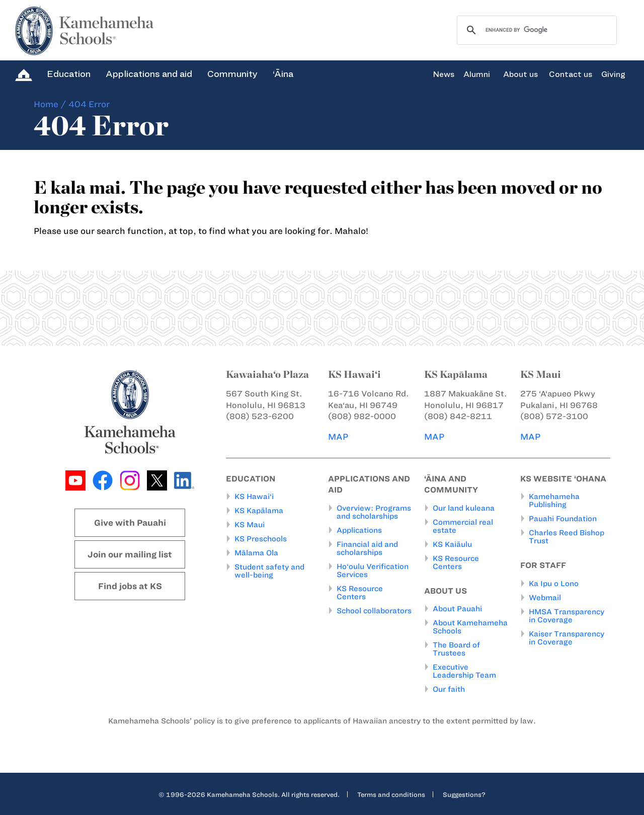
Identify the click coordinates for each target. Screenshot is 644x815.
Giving (613, 74)
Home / (50, 104)
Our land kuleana (464, 508)
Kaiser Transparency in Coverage (567, 638)
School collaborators (374, 611)
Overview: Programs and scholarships (374, 512)
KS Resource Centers (360, 593)
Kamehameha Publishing (554, 501)
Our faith (449, 689)
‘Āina (283, 74)
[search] (535, 30)
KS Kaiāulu (452, 544)
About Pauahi (457, 609)
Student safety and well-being (269, 571)
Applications (359, 530)
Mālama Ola (256, 553)
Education (69, 74)
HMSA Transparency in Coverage (567, 616)
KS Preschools (261, 539)
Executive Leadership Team (464, 671)
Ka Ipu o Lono (554, 584)
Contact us (571, 74)
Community (232, 74)
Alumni (477, 74)
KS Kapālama (259, 511)
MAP (338, 437)
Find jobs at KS (130, 586)
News (444, 74)
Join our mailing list (130, 554)
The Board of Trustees (456, 649)
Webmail (545, 598)
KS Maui (250, 525)
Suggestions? (464, 794)
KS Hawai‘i (254, 497)
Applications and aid (149, 74)
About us (520, 74)
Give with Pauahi (130, 523)
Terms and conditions (391, 794)
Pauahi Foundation (563, 519)
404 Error (89, 104)
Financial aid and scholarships (367, 548)
